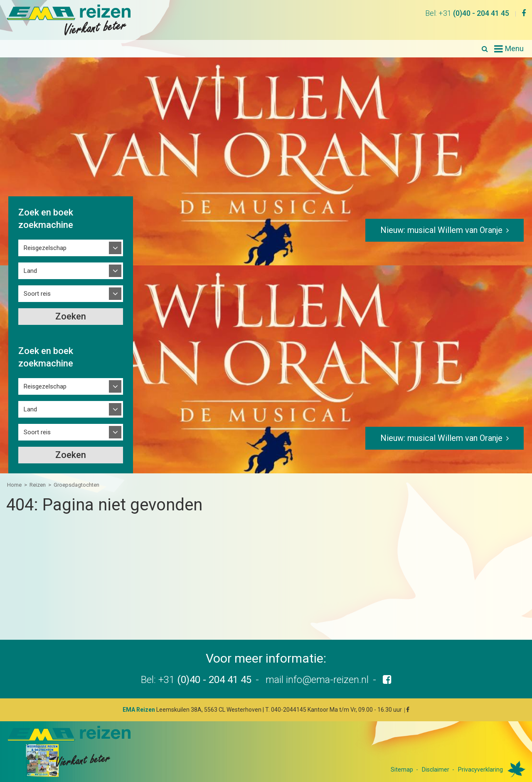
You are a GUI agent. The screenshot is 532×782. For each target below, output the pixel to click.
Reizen (38, 485)
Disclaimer (436, 770)
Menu (514, 48)
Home (14, 485)
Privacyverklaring (480, 770)
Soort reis (37, 294)
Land (30, 271)
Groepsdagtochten (76, 485)
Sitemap (402, 770)
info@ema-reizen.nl (327, 680)
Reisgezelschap (45, 248)
